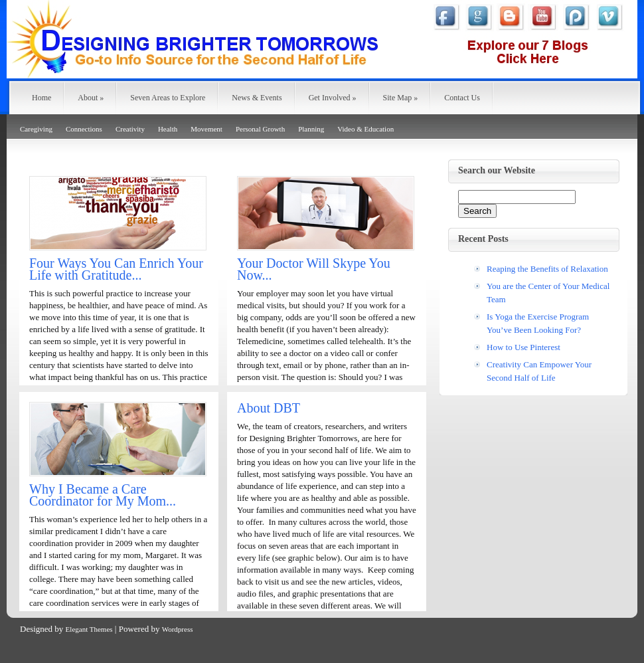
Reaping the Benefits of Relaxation (547, 269)
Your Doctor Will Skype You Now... (314, 269)
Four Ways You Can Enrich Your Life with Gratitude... (116, 269)
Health (168, 129)
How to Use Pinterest (523, 347)
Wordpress (178, 629)
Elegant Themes (89, 629)
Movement (206, 129)
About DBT (269, 408)
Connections (84, 129)
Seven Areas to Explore (168, 98)
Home (41, 98)
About (91, 98)
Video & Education (365, 129)
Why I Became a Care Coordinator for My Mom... (103, 495)
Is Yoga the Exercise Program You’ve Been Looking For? (538, 323)
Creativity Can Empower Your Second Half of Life (539, 371)
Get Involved (333, 98)
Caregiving (36, 129)
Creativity (130, 129)
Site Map (401, 98)
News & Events (257, 98)
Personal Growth (260, 129)
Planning (311, 129)
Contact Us (462, 98)
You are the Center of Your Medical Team (548, 293)
